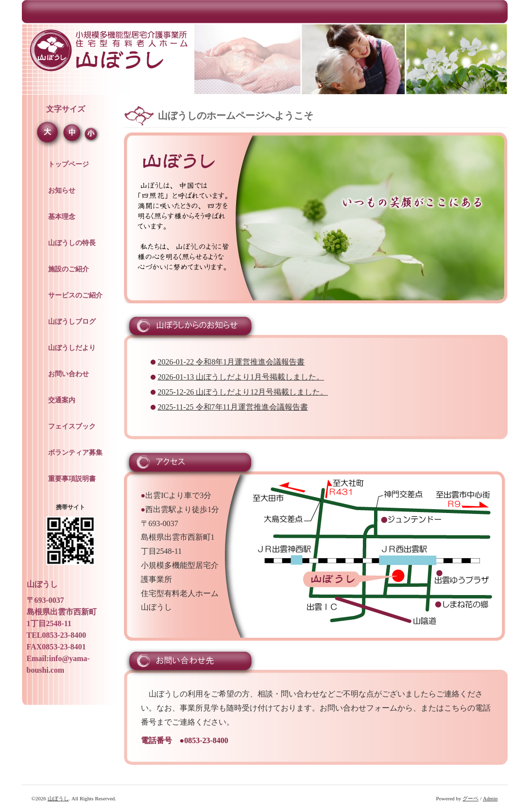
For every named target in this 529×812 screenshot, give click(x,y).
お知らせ (62, 191)
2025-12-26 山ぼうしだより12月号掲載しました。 (243, 392)
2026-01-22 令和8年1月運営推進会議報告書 (231, 362)
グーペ (470, 798)
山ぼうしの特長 (72, 243)
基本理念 (62, 217)
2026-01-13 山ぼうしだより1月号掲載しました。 (241, 377)
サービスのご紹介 (75, 295)
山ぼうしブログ (72, 322)
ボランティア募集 (75, 453)
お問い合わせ (68, 374)
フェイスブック (72, 426)
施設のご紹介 (68, 269)
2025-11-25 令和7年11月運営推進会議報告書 (233, 407)
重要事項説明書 (72, 479)
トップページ (68, 164)
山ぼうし (58, 798)
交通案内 (62, 400)
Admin (490, 798)
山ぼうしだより (72, 348)
